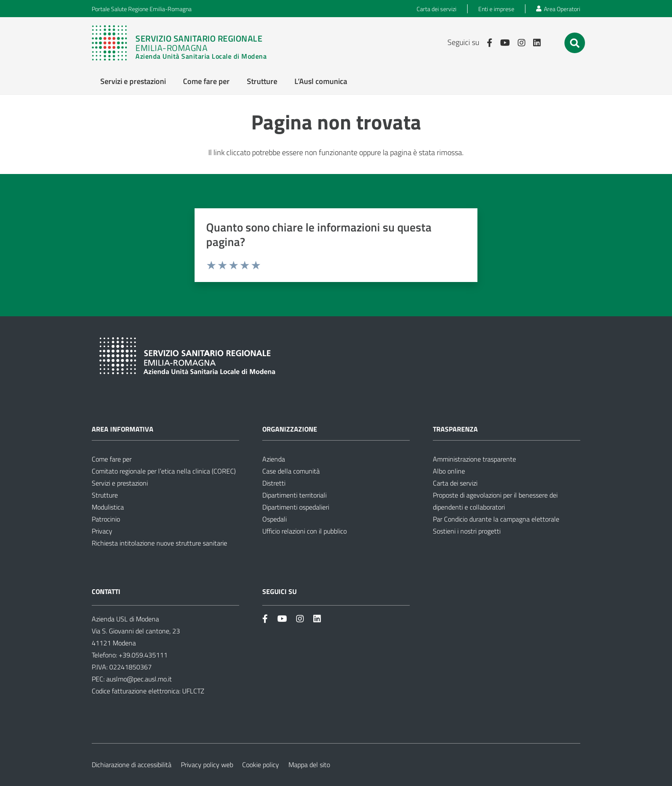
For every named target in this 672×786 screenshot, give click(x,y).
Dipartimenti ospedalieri (296, 507)
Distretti (274, 483)
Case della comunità (291, 471)
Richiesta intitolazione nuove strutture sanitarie (159, 543)
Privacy (102, 531)
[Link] (183, 43)
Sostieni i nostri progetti (467, 531)
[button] (575, 43)
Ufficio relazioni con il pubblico (304, 531)
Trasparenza (455, 429)
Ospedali (274, 519)
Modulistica (108, 507)
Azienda (274, 459)
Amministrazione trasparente (474, 459)
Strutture (105, 495)
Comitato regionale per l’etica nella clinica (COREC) (164, 471)
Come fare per (112, 459)
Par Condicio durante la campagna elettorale (496, 519)
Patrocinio (106, 519)
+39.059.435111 (142, 655)
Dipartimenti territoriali (294, 495)
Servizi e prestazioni (120, 483)
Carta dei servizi (455, 483)
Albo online (449, 471)
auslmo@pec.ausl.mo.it (139, 679)
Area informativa (123, 429)
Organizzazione (290, 429)
